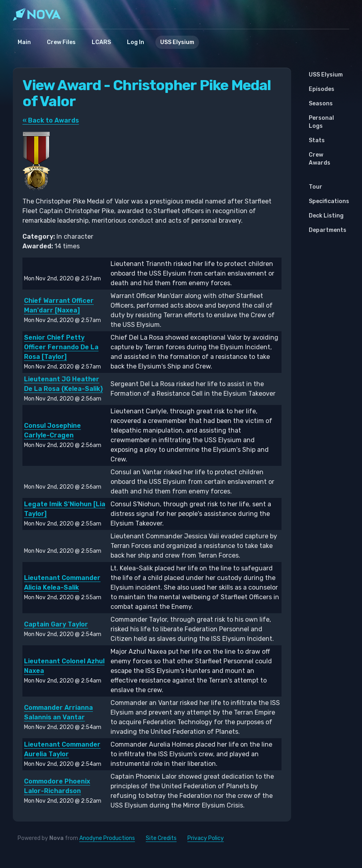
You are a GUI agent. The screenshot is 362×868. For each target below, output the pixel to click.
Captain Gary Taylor (56, 624)
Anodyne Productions (107, 838)
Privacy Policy (206, 838)
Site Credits (161, 838)
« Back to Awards (51, 120)
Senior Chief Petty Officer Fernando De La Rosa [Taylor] (61, 347)
